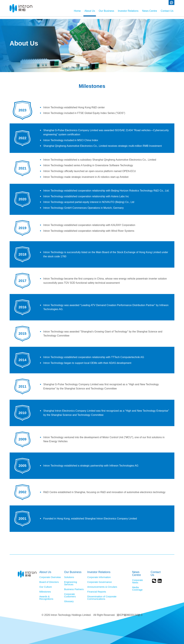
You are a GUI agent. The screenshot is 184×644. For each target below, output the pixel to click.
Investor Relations (119, 11)
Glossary (69, 599)
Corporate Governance (100, 579)
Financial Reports (97, 589)
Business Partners (74, 587)
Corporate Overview (50, 575)
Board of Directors (49, 579)
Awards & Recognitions (46, 595)
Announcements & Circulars (102, 584)
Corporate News (138, 579)
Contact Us (167, 11)
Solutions (69, 575)
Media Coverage (137, 586)
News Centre (145, 11)
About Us (72, 11)
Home (55, 11)
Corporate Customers (70, 593)
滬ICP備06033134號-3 (129, 612)
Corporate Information (99, 575)
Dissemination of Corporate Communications (102, 595)
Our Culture (46, 584)
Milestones (45, 589)
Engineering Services (71, 581)
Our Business (93, 11)
